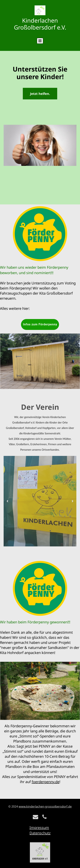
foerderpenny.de (46, 782)
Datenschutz (40, 833)
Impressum (39, 828)
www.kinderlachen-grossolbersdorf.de (45, 806)
